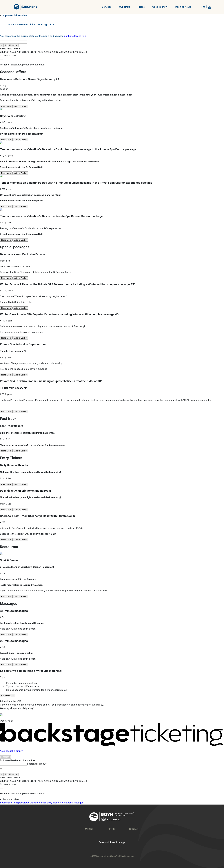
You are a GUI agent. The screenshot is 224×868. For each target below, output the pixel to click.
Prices (141, 7)
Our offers (125, 7)
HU (203, 7)
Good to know (160, 7)
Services (107, 7)
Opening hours (183, 7)
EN (209, 7)
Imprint (89, 829)
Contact (134, 829)
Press (111, 829)
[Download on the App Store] (124, 849)
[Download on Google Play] (100, 849)
